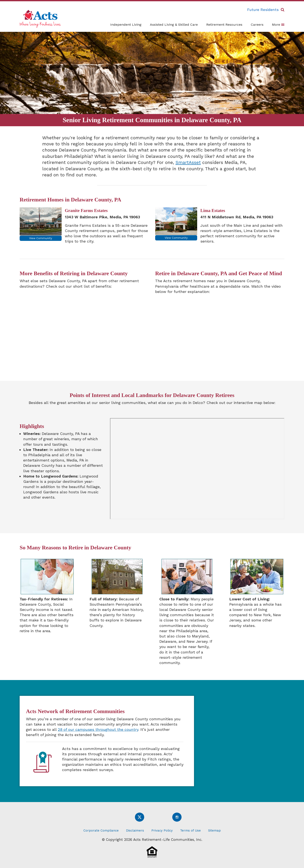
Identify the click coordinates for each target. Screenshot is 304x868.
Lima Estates (213, 211)
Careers (257, 25)
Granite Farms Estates (86, 211)
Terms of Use (190, 830)
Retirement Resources (224, 25)
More (278, 24)
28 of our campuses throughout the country (98, 729)
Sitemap (214, 830)
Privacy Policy (162, 830)
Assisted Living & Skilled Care (174, 25)
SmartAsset (188, 162)
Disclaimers (135, 830)
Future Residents (263, 10)
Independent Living (126, 25)
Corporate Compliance (101, 830)
